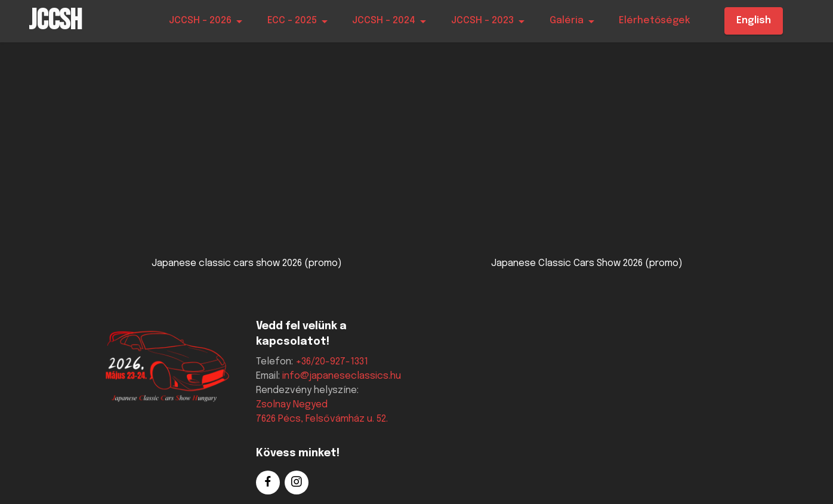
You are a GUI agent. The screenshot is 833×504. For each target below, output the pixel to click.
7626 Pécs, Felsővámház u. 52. (322, 419)
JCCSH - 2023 (482, 21)
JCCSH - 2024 (384, 21)
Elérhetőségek (655, 21)
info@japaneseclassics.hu (342, 376)
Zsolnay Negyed (292, 405)
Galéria (567, 21)
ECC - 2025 (292, 21)
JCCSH (55, 21)
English (754, 21)
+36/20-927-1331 (332, 362)
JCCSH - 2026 (200, 21)
